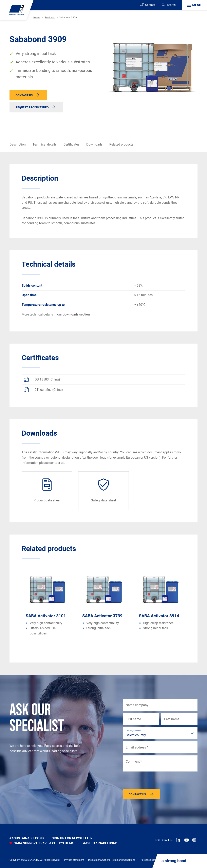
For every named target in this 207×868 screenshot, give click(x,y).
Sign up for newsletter (72, 838)
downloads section (76, 314)
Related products (121, 144)
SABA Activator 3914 (159, 616)
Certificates (71, 144)
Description (18, 144)
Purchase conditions (152, 860)
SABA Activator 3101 (46, 616)
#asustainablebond (27, 838)
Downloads (94, 144)
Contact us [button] (24, 95)
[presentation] (153, 781)
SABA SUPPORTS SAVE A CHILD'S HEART (42, 843)
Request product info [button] (32, 107)
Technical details (45, 144)
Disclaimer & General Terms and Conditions (112, 860)
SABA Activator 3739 (102, 616)
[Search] (168, 5)
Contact (148, 5)
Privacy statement (74, 860)
